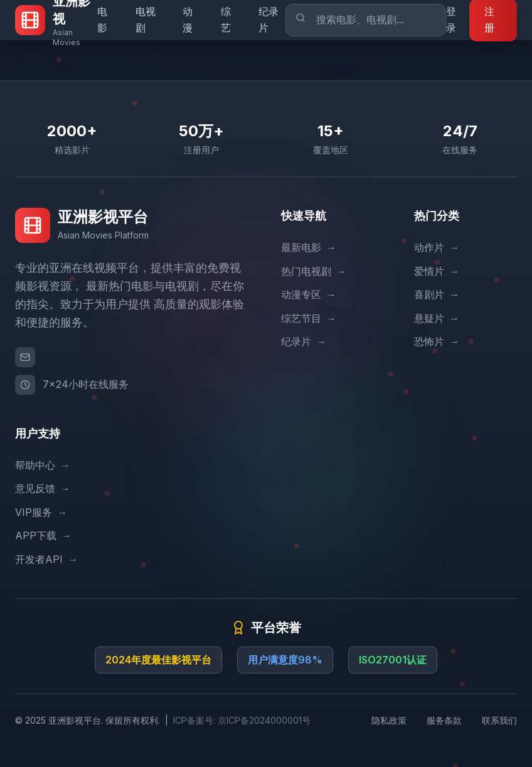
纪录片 (269, 19)
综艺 (226, 19)
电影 (102, 19)
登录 (451, 19)
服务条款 (444, 720)
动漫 (188, 19)
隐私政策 (389, 720)
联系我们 (499, 720)
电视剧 (146, 19)
